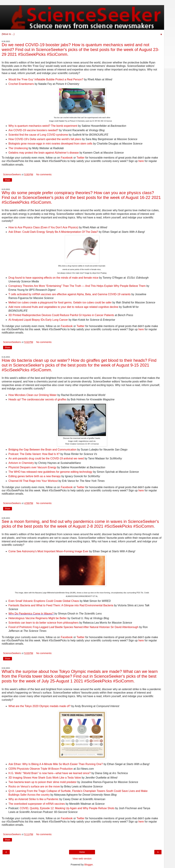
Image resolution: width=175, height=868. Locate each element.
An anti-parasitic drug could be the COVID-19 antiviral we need (46, 458)
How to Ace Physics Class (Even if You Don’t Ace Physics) (43, 227)
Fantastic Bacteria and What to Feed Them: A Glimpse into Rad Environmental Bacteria (61, 605)
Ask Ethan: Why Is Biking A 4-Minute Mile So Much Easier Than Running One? (56, 764)
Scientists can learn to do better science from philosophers (44, 623)
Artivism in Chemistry (21, 463)
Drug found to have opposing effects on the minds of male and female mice (53, 278)
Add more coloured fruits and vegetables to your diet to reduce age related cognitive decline (63, 307)
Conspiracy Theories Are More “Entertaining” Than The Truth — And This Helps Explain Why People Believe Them (77, 286)
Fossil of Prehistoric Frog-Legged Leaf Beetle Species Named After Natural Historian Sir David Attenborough (73, 627)
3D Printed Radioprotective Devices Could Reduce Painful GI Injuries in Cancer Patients (61, 315)
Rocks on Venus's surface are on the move (34, 787)
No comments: (44, 174)
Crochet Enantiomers (21, 84)
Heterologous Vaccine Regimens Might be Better (38, 618)
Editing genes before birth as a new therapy (35, 476)
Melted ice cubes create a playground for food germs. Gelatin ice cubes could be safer (60, 302)
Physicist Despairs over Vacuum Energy (32, 467)
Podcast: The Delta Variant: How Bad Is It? (34, 454)
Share (8, 180)
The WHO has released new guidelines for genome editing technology (51, 472)
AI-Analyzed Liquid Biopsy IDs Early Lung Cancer (38, 320)
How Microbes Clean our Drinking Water (33, 395)
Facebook (67, 158)
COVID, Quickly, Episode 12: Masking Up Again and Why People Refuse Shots (67, 808)
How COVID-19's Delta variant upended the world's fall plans (45, 139)
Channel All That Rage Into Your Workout (33, 481)
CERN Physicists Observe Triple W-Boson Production (41, 769)
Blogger (89, 865)
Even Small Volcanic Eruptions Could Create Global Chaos (44, 601)
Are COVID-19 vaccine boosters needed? (33, 130)
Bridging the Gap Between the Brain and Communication (43, 450)
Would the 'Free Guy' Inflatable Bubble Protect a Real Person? (46, 79)
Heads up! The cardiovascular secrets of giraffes (38, 399)
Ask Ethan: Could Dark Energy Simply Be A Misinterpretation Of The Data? (53, 232)
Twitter (81, 158)
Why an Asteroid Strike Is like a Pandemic (34, 799)
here (141, 161)
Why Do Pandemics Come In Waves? (31, 614)
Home (82, 852)
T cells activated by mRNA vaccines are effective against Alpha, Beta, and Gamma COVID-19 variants (70, 294)
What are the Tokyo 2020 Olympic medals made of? (40, 706)
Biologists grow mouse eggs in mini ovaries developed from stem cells (51, 144)
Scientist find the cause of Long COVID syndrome (38, 135)
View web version (82, 859)
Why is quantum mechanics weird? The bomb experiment (43, 126)
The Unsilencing (18, 148)
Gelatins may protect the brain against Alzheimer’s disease (44, 153)
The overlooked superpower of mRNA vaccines (37, 804)
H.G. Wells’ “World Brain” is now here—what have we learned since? (50, 773)
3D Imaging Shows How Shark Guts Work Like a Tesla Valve (45, 778)
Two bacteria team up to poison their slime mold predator (43, 782)
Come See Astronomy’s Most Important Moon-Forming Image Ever (49, 551)
